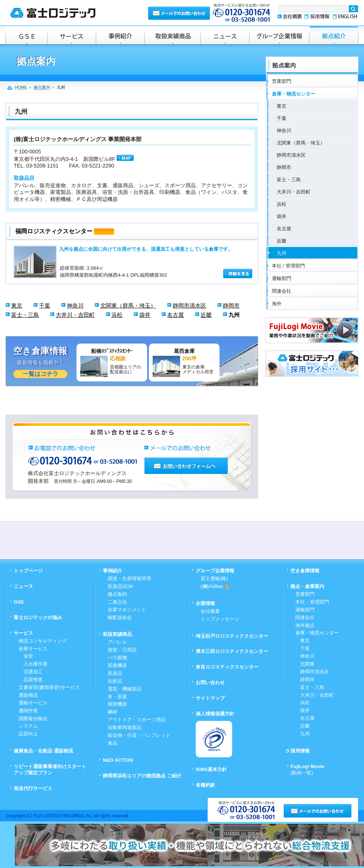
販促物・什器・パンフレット (139, 735)
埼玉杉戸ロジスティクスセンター (232, 636)
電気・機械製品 (125, 689)
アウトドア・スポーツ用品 (137, 720)
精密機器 (117, 704)
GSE (26, 35)
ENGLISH (344, 17)
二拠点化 (117, 602)
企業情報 (205, 603)
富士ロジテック (53, 13)
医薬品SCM (120, 586)
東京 (17, 305)
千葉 (45, 305)
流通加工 (31, 672)
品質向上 (28, 734)
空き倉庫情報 (305, 571)
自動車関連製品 (125, 727)
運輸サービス (33, 703)
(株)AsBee (215, 586)
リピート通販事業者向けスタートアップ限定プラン (50, 770)
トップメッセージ (220, 619)
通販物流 (28, 695)
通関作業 (28, 711)
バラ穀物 (117, 658)
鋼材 (113, 712)
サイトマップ (210, 698)
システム (28, 726)
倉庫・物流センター (294, 94)
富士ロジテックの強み (38, 617)
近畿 (206, 315)
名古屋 (175, 315)
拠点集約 (117, 594)
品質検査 (31, 680)
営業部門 (282, 81)
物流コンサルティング (43, 641)
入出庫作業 (33, 664)
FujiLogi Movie (307, 770)
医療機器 (117, 665)
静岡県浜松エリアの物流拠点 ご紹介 (142, 776)
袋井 (145, 315)
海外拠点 (305, 625)
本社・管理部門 (312, 602)
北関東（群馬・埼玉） (128, 305)
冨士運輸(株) (214, 578)
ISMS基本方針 (211, 769)
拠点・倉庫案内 (307, 586)
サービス (71, 35)
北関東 (305, 664)
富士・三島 (25, 315)
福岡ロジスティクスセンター (54, 231)
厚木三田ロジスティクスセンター (232, 651)
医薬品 (115, 673)
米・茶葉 (117, 697)
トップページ (28, 571)
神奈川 (75, 305)
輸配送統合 (120, 617)
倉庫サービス (33, 649)
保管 (26, 656)
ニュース (225, 35)
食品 (113, 743)
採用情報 (317, 17)
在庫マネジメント (127, 610)
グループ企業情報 (279, 35)
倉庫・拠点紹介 (334, 35)
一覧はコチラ (40, 374)
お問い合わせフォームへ (186, 466)
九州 (234, 315)
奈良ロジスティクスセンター (227, 667)
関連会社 (282, 291)
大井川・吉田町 (75, 315)
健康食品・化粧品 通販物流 (43, 751)
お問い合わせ (210, 682)
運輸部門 (282, 278)
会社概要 (290, 17)
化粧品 (115, 681)
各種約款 (205, 785)
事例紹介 (120, 35)
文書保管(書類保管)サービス (49, 687)
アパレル (117, 642)
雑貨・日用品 (122, 650)
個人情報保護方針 (215, 714)
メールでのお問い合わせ (179, 13)
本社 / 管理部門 (288, 266)
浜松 (117, 315)
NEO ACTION (118, 760)
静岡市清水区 (189, 305)
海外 (277, 304)
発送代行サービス (33, 788)
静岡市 (231, 305)
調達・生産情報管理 (129, 578)
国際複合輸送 (33, 719)
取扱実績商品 (173, 35)
